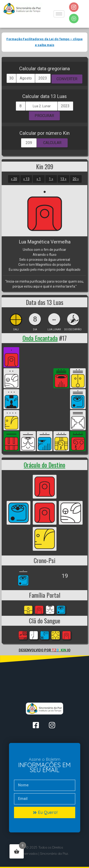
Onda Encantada (40, 338)
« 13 (26, 179)
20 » (76, 179)
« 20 (14, 179)
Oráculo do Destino (44, 465)
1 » (51, 179)
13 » (63, 179)
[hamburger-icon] (59, 14)
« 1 (39, 179)
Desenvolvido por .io (45, 650)
